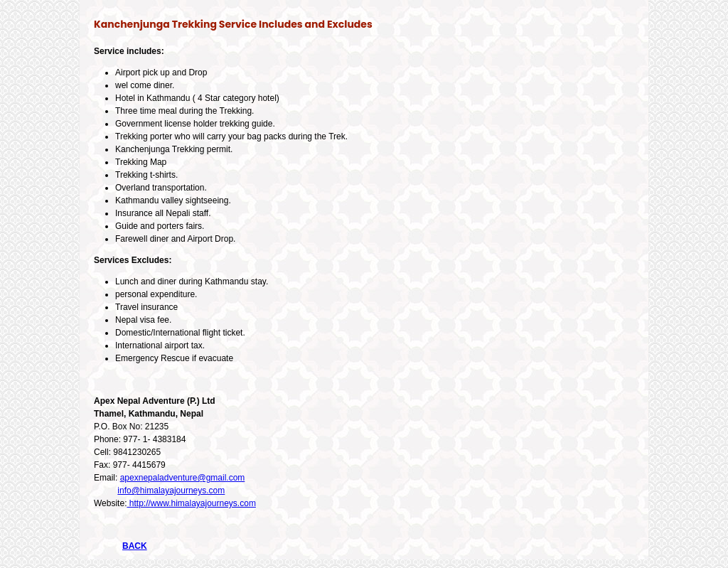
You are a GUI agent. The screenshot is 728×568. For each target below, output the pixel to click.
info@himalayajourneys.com (171, 491)
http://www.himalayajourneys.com (191, 503)
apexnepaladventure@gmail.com (183, 478)
